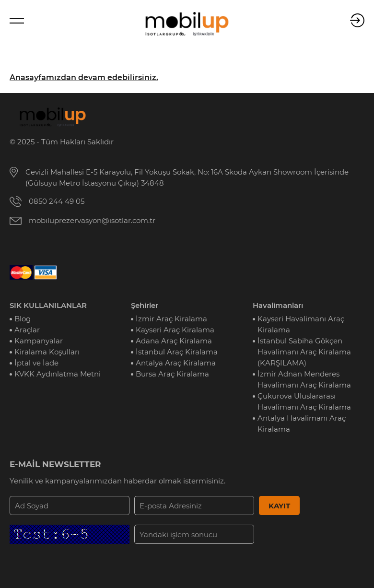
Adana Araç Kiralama (174, 341)
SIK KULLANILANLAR (48, 305)
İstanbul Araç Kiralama (177, 352)
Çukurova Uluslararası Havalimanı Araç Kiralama (304, 401)
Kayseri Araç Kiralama (175, 330)
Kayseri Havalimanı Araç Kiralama (301, 324)
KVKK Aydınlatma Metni (58, 374)
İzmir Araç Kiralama (171, 319)
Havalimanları (278, 305)
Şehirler (145, 305)
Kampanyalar (39, 341)
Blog (23, 319)
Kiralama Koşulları (47, 352)
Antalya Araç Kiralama (176, 363)
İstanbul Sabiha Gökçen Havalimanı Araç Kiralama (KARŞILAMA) (304, 352)
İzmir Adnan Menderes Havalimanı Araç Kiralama (304, 379)
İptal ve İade (36, 363)
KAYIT (279, 506)
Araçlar (27, 330)
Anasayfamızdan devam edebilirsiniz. (84, 77)
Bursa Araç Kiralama (172, 374)
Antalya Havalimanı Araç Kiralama (302, 423)
